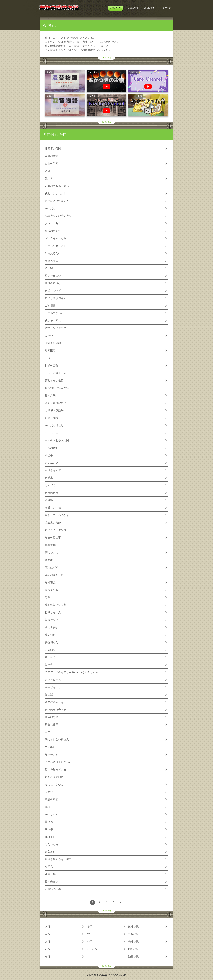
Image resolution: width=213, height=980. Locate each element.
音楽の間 (132, 8)
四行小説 (50, 135)
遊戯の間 (149, 8)
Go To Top (106, 58)
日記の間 (166, 8)
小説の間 (116, 8)
